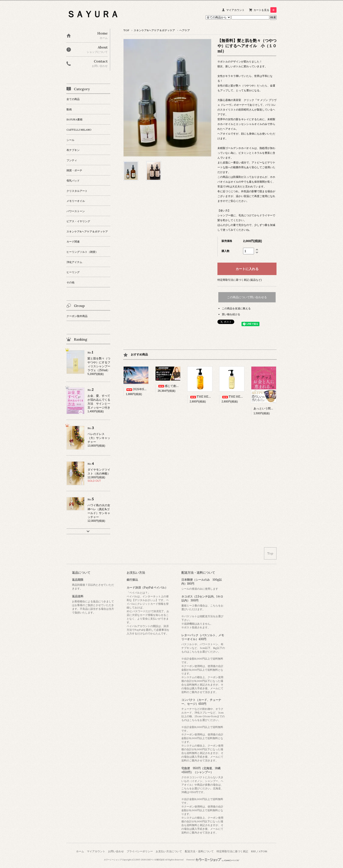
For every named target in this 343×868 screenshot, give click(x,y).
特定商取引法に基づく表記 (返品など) (240, 280)
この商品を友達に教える (236, 308)
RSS (253, 851)
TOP (126, 30)
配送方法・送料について (199, 851)
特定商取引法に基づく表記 (232, 851)
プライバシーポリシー (140, 851)
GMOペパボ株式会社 (155, 860)
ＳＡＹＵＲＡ (93, 14)
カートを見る (265, 10)
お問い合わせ (116, 851)
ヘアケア (185, 30)
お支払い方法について (169, 851)
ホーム (80, 851)
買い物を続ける (231, 314)
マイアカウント (235, 10)
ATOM (263, 851)
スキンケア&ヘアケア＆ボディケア (154, 30)
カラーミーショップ (113, 860)
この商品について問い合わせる (247, 297)
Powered (213, 860)
